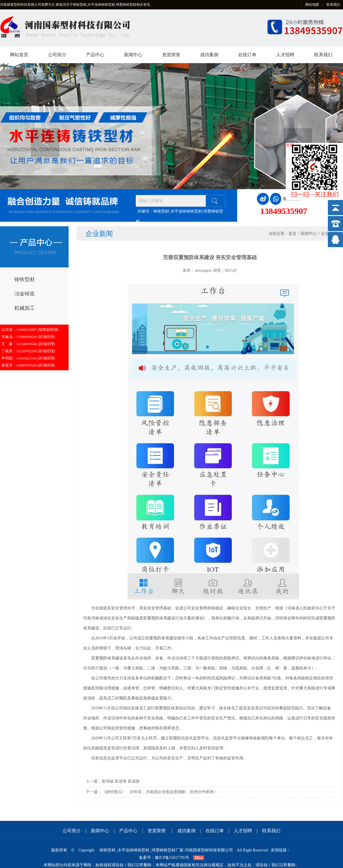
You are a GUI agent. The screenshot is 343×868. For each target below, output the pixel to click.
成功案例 (209, 55)
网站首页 (19, 55)
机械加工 (25, 308)
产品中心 (95, 55)
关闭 (290, 145)
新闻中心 (133, 55)
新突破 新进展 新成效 (121, 781)
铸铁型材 (25, 279)
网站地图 (312, 5)
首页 (292, 234)
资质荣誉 (171, 55)
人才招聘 (285, 55)
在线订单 (247, 55)
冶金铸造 (25, 294)
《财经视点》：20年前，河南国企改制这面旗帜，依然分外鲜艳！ (160, 792)
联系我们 (333, 5)
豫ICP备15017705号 (172, 858)
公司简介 (57, 55)
